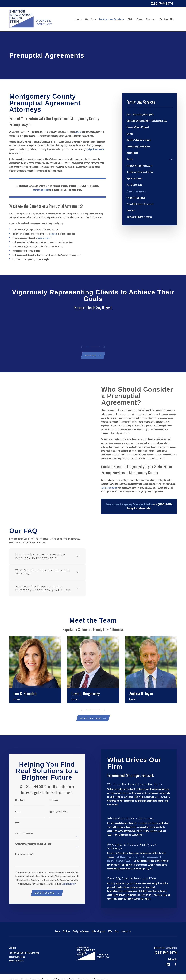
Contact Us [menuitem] (166, 19)
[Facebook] (175, 957)
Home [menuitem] (78, 19)
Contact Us (126, 923)
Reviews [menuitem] (151, 19)
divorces (54, 234)
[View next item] (104, 347)
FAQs (110, 923)
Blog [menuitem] (140, 19)
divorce (78, 132)
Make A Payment (99, 923)
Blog (117, 923)
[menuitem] (149, 114)
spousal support (44, 238)
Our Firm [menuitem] (90, 19)
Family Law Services (81, 923)
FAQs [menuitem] (131, 19)
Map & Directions (16, 953)
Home (57, 923)
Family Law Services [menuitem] (112, 19)
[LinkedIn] (168, 957)
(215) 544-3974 (162, 3)
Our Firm (66, 923)
